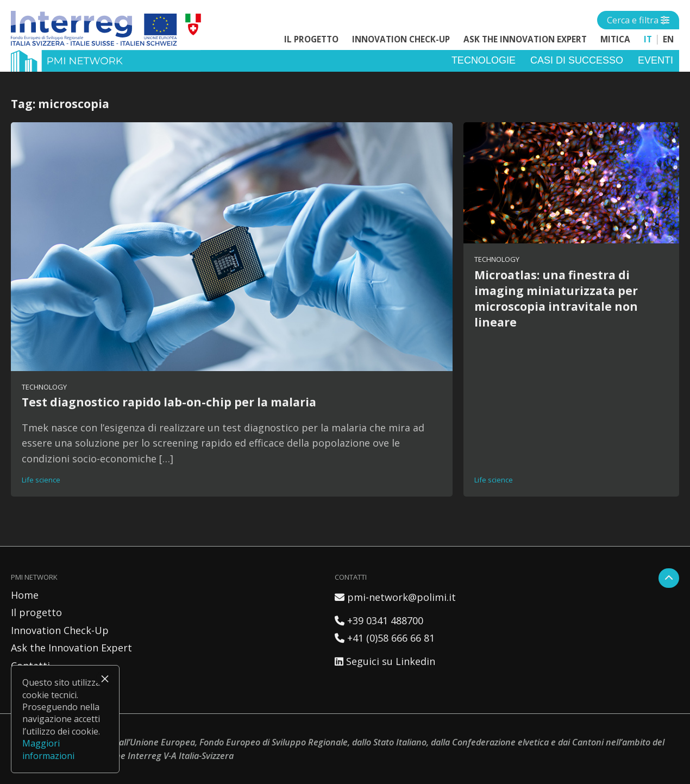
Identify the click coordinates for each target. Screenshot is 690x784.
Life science (41, 480)
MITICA (615, 39)
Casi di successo (577, 60)
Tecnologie (484, 60)
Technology (44, 387)
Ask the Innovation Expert (525, 39)
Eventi (655, 60)
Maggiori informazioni (48, 749)
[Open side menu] (638, 20)
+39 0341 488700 (379, 620)
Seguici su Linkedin (385, 661)
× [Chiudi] (105, 679)
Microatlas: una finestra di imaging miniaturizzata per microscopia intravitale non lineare (556, 298)
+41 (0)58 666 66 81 (385, 638)
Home (25, 595)
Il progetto (311, 39)
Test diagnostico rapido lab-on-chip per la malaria (169, 402)
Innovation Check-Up (401, 39)
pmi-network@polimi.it (395, 597)
